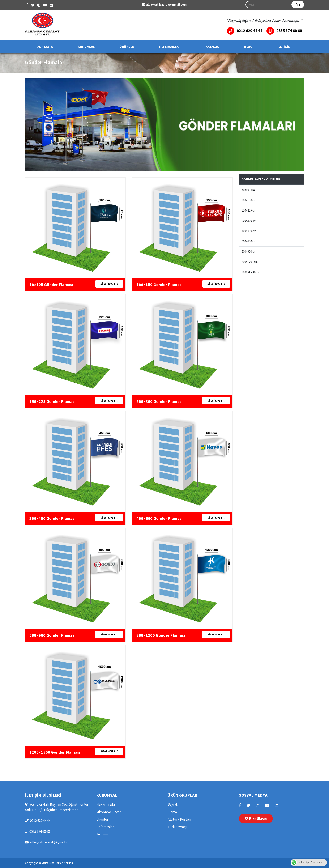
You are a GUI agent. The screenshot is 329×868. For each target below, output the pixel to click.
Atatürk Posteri (179, 819)
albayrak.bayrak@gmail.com (164, 5)
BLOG (248, 47)
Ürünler (102, 819)
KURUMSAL (86, 47)
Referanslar (105, 827)
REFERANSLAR (170, 47)
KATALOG (212, 47)
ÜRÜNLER (127, 47)
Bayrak (173, 804)
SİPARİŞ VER (109, 284)
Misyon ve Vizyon (109, 812)
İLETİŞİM (284, 47)
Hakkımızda (106, 804)
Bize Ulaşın (256, 819)
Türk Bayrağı (177, 827)
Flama (172, 812)
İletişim (102, 834)
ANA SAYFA (45, 47)
